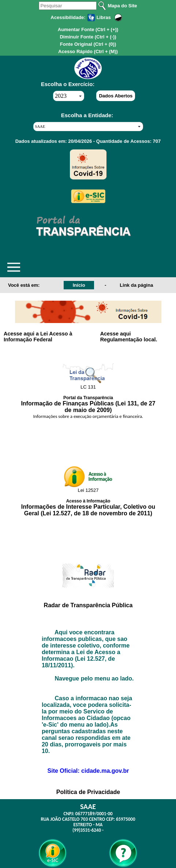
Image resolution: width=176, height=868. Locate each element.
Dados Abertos (116, 96)
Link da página (136, 285)
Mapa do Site (122, 6)
